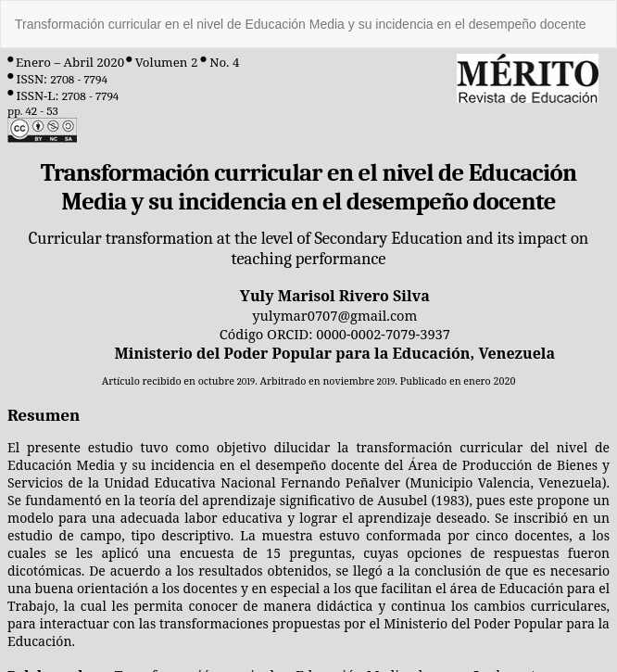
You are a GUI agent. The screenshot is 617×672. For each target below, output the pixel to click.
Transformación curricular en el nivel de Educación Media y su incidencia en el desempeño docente (301, 24)
